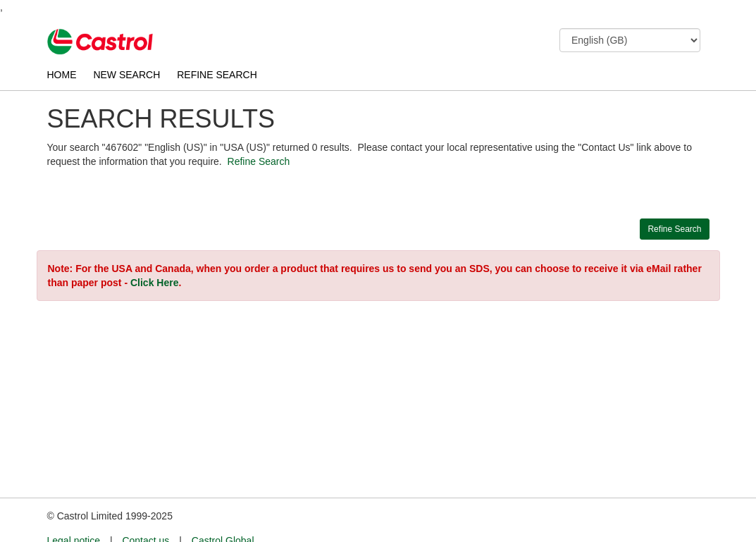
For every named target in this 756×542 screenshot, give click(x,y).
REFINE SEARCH (217, 75)
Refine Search (259, 161)
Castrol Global (223, 515)
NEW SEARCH (126, 75)
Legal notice (74, 515)
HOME (62, 75)
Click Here (154, 283)
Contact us (145, 515)
